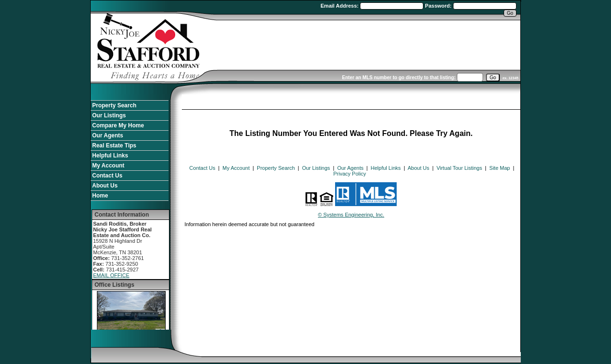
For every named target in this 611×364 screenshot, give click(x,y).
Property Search (114, 105)
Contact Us (107, 176)
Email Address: (341, 6)
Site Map (500, 168)
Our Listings (109, 115)
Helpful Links (110, 156)
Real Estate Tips (114, 146)
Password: (439, 6)
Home (100, 196)
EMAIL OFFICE (111, 275)
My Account (108, 166)
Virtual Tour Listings (459, 168)
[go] (493, 78)
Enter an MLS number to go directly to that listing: (399, 78)
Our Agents (108, 135)
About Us (105, 186)
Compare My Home (118, 125)
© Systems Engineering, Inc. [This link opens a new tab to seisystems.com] (351, 215)
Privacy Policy (349, 174)
